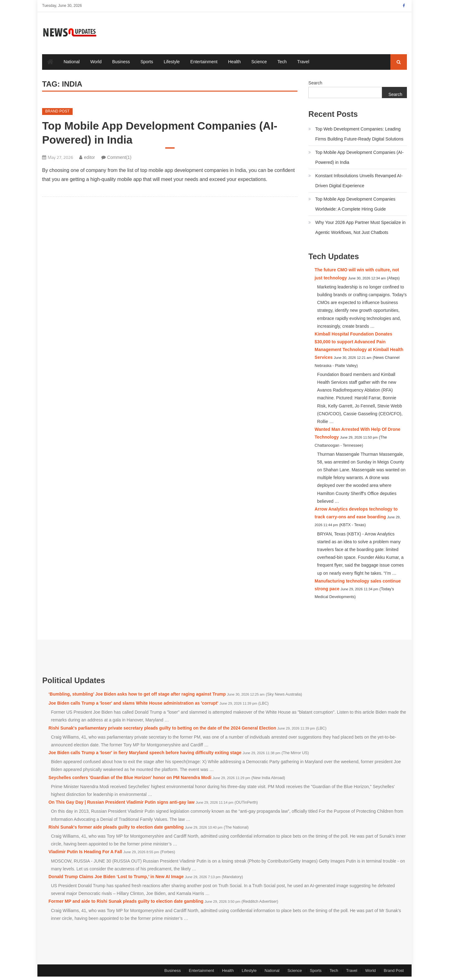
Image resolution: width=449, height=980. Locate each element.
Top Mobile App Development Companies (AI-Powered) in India (160, 136)
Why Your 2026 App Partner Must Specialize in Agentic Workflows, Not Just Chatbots (360, 231)
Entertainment (204, 65)
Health (234, 65)
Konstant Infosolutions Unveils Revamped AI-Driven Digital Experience (359, 184)
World (96, 65)
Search (315, 86)
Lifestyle (172, 65)
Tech (282, 65)
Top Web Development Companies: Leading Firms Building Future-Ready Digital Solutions (359, 137)
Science (259, 65)
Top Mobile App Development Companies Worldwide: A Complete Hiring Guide (355, 207)
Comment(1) (119, 160)
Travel (303, 65)
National (72, 65)
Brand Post (57, 115)
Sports (147, 65)
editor (89, 160)
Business (121, 65)
